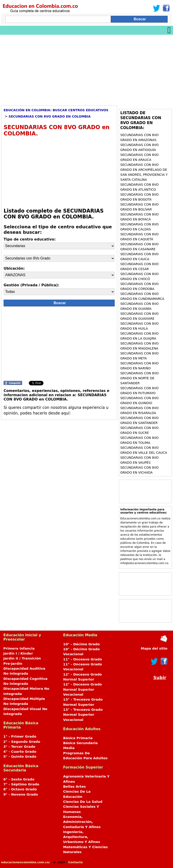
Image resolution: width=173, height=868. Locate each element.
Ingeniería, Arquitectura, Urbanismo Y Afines (82, 837)
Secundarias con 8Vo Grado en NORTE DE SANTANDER (139, 378)
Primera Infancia (19, 648)
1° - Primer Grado (20, 736)
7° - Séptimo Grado (21, 784)
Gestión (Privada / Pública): (31, 285)
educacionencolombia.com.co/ (25, 862)
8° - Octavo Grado (20, 789)
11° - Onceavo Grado (82, 659)
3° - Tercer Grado (19, 747)
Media (69, 748)
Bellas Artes (74, 787)
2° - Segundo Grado (22, 742)
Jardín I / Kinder (18, 653)
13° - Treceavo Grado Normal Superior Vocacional (83, 715)
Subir (160, 678)
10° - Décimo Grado (81, 644)
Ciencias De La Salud (83, 802)
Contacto (76, 862)
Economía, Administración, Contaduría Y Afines (82, 822)
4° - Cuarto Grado (20, 752)
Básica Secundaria (80, 743)
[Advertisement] (86, 69)
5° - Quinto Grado (20, 757)
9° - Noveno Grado (21, 794)
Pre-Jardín (13, 664)
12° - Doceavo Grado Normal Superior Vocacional (82, 689)
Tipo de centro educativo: (30, 239)
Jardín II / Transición (22, 658)
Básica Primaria (78, 738)
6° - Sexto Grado (19, 779)
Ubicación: (14, 268)
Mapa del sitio (154, 648)
